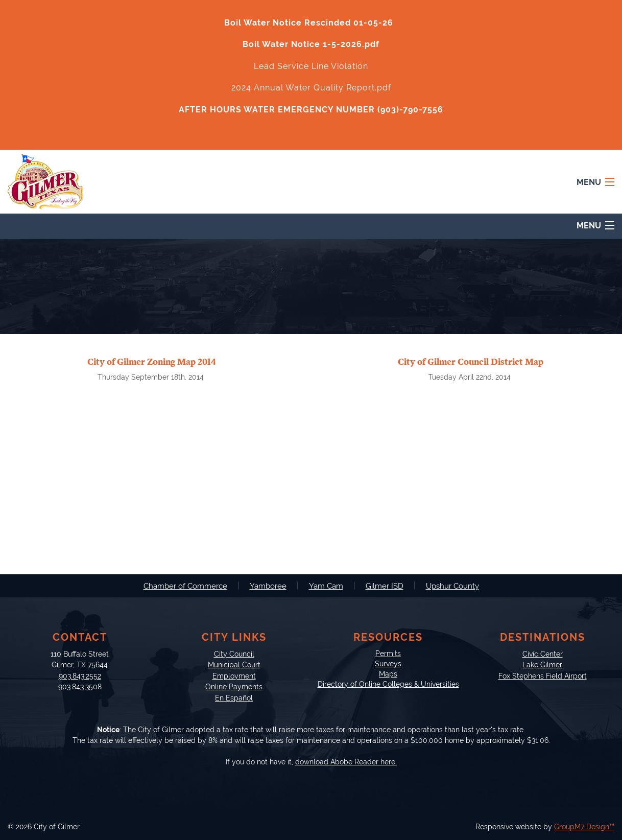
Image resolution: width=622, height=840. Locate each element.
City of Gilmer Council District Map (471, 362)
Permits (388, 653)
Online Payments (234, 686)
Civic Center (543, 654)
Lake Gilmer (542, 664)
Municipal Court (234, 664)
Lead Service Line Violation (311, 66)
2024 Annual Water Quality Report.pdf (311, 88)
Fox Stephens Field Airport (543, 676)
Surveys (388, 663)
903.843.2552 (80, 676)
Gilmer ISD (385, 586)
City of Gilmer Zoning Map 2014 (152, 362)
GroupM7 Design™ (584, 827)
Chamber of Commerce (185, 586)
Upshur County (452, 586)
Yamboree (268, 586)
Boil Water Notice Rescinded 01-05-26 (309, 23)
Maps (388, 674)
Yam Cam (326, 586)
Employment (234, 676)
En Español (234, 698)
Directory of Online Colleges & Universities (388, 684)
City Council (234, 654)
